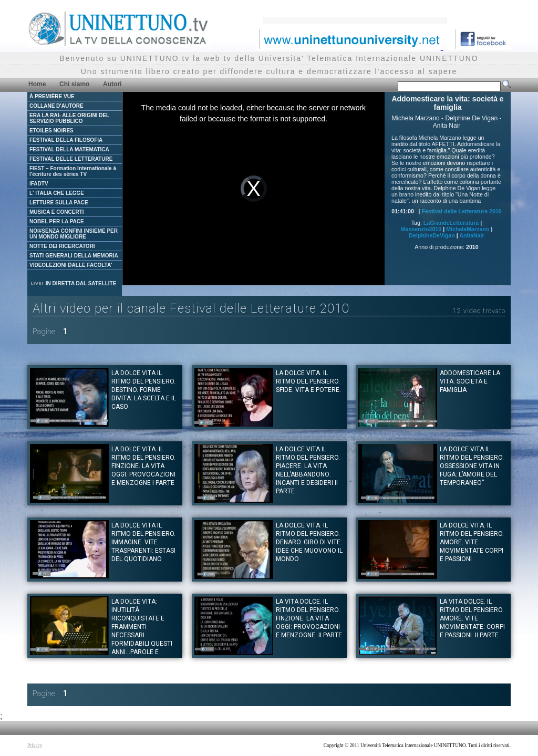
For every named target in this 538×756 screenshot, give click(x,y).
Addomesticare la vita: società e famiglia (470, 381)
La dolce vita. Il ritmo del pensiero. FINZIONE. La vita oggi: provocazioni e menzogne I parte (143, 466)
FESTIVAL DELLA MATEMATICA (69, 149)
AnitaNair (472, 235)
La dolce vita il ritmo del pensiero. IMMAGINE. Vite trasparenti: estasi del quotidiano (143, 542)
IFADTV (39, 184)
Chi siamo (74, 84)
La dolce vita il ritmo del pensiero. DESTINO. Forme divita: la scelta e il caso (144, 390)
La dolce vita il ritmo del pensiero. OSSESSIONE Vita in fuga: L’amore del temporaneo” (472, 466)
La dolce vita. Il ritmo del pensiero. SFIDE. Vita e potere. (308, 381)
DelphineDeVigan (432, 235)
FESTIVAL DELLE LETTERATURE (71, 159)
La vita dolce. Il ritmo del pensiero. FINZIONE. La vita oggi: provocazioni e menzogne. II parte (309, 618)
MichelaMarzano (468, 229)
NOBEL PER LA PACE (57, 221)
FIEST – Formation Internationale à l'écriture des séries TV (73, 171)
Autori (112, 84)
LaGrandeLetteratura (451, 223)
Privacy (35, 745)
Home (37, 84)
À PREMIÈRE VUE (52, 96)
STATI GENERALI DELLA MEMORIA (74, 256)
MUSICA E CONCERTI (57, 212)
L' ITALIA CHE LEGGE (57, 193)
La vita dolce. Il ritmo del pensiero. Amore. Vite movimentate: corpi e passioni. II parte (472, 618)
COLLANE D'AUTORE (56, 106)
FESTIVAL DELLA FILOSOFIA (66, 140)
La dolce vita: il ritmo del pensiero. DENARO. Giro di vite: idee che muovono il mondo (309, 542)
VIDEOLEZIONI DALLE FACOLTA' (71, 265)
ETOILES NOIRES (51, 131)
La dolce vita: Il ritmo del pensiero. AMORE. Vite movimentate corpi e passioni (472, 542)
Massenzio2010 (421, 229)
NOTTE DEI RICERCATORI (62, 246)
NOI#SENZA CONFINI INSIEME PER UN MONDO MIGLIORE (74, 234)
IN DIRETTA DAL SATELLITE (73, 283)
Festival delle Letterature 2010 (462, 211)
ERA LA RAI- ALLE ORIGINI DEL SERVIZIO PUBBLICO (69, 118)
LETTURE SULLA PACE (59, 203)
